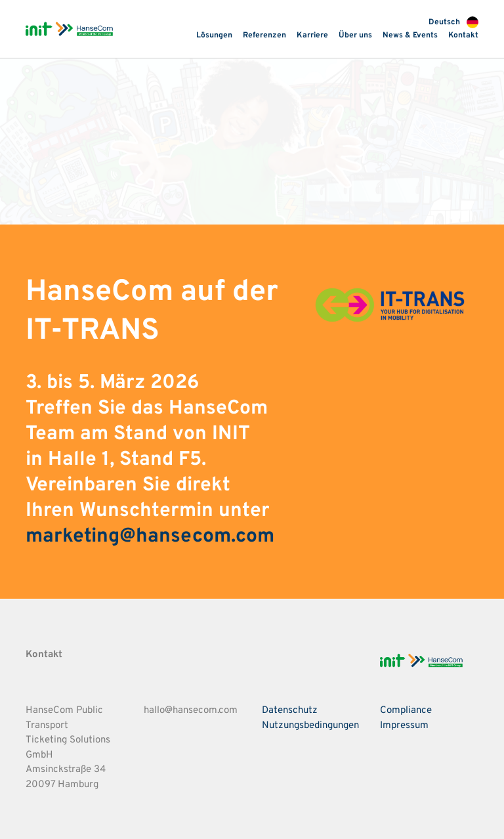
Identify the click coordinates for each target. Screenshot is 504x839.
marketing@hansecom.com (150, 537)
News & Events (410, 35)
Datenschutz (290, 711)
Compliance (406, 711)
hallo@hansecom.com (191, 711)
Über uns (355, 35)
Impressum (404, 726)
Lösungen (214, 35)
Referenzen (264, 35)
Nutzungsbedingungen (310, 726)
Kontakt (463, 35)
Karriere (312, 35)
